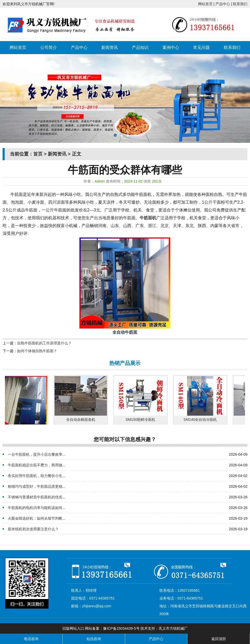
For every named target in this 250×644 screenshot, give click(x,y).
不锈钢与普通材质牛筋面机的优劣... (37, 497)
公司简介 (49, 47)
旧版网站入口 (73, 628)
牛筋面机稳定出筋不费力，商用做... (37, 465)
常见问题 (201, 47)
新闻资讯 (110, 47)
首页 (38, 154)
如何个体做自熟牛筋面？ (37, 351)
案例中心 (171, 47)
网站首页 (205, 4)
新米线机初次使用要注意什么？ (33, 529)
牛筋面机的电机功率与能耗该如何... (37, 508)
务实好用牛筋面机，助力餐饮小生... (37, 476)
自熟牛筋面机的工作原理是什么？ (44, 343)
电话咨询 (31, 639)
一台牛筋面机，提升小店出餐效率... (37, 454)
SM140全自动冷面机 (201, 420)
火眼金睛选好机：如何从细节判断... (37, 518)
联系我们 (240, 4)
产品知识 (140, 47)
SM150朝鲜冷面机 (142, 420)
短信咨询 (94, 639)
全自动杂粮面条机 (82, 420)
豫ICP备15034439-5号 (121, 628)
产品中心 (223, 4)
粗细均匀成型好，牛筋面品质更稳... (37, 486)
